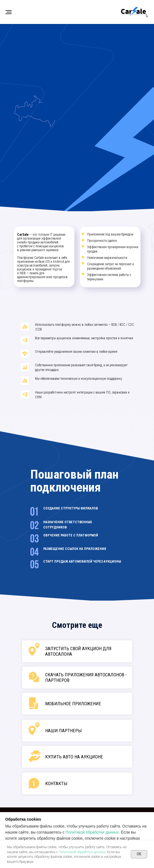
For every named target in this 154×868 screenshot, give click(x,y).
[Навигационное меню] (9, 12)
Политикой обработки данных (92, 832)
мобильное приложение (73, 704)
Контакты (56, 783)
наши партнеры (64, 731)
